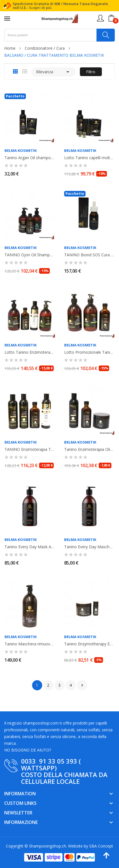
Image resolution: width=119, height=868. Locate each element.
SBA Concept (101, 846)
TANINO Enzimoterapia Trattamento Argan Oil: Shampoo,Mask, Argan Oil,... (30, 449)
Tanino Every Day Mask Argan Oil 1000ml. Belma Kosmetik (30, 547)
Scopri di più (40, 8)
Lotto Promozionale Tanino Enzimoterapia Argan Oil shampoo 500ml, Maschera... (89, 352)
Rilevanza (54, 72)
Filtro (91, 72)
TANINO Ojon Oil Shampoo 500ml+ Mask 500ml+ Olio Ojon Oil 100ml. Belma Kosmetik (30, 255)
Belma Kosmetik (21, 151)
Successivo (82, 685)
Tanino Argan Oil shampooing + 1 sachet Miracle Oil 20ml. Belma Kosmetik (30, 158)
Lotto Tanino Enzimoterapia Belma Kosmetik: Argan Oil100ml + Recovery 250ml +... (30, 352)
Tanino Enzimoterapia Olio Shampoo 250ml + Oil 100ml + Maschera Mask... (89, 449)
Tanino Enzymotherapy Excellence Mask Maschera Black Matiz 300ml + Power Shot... (89, 644)
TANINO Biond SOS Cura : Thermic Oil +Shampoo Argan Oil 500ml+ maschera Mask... (89, 255)
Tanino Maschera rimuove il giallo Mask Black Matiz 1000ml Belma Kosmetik (30, 644)
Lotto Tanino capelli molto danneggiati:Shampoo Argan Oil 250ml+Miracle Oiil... (89, 158)
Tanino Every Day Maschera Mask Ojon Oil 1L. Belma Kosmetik (89, 547)
